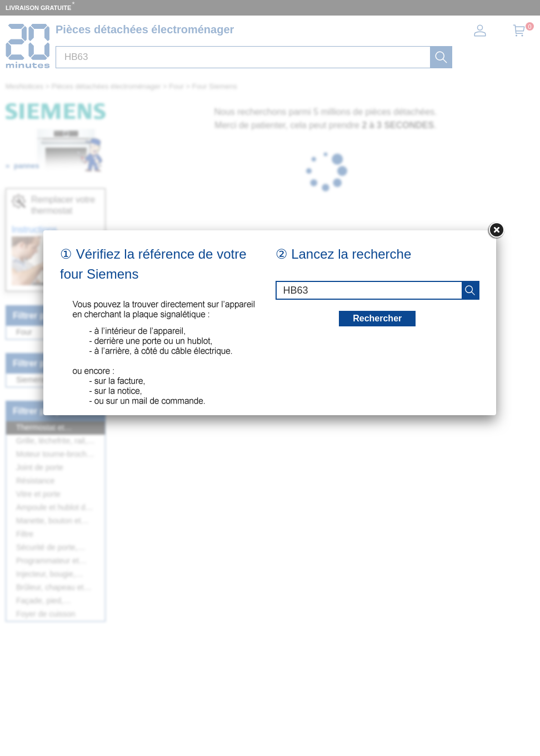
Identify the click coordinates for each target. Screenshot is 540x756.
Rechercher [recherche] (377, 318)
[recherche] (470, 290)
